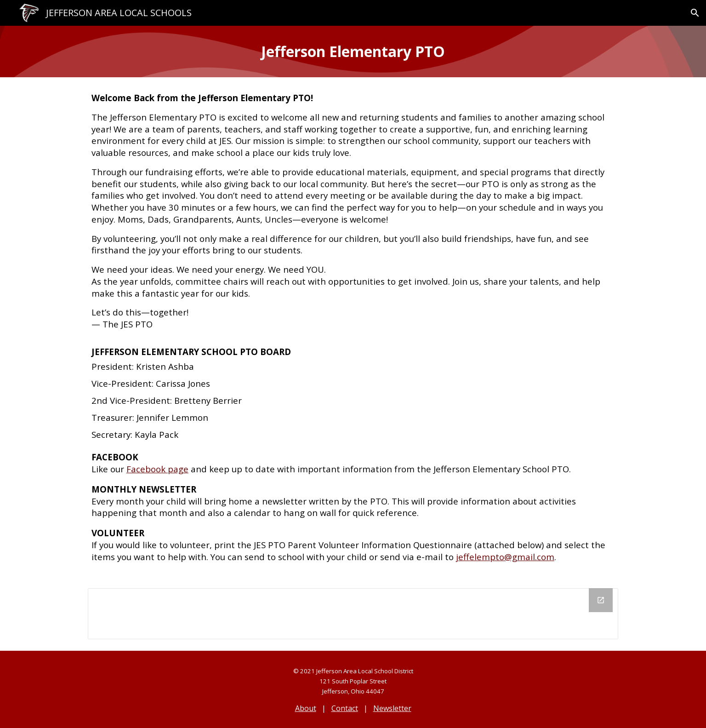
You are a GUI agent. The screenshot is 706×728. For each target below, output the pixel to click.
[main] (353, 52)
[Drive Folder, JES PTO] (353, 614)
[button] (695, 13)
